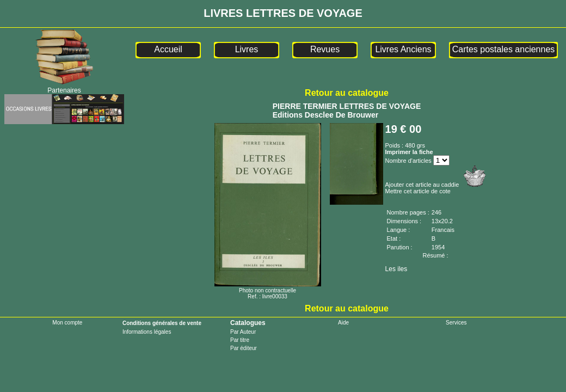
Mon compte (67, 323)
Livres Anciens (403, 49)
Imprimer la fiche (409, 152)
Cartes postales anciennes (504, 49)
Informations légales (147, 332)
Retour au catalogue (347, 93)
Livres (247, 49)
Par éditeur (244, 348)
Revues (325, 49)
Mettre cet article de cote (418, 191)
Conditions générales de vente (162, 323)
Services (456, 323)
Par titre (240, 340)
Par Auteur (243, 332)
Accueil (168, 49)
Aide (343, 323)
